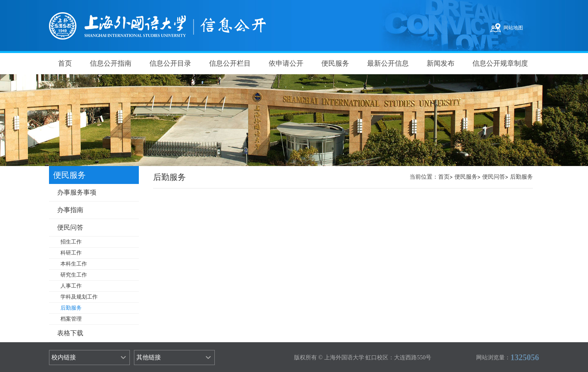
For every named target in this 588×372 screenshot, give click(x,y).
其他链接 (149, 357)
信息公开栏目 (230, 63)
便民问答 (494, 177)
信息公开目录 (170, 63)
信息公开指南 (111, 63)
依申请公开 (286, 63)
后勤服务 (521, 177)
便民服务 (335, 63)
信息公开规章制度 (500, 63)
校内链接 (64, 357)
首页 (65, 63)
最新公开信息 (388, 63)
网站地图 (513, 28)
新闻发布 (441, 63)
